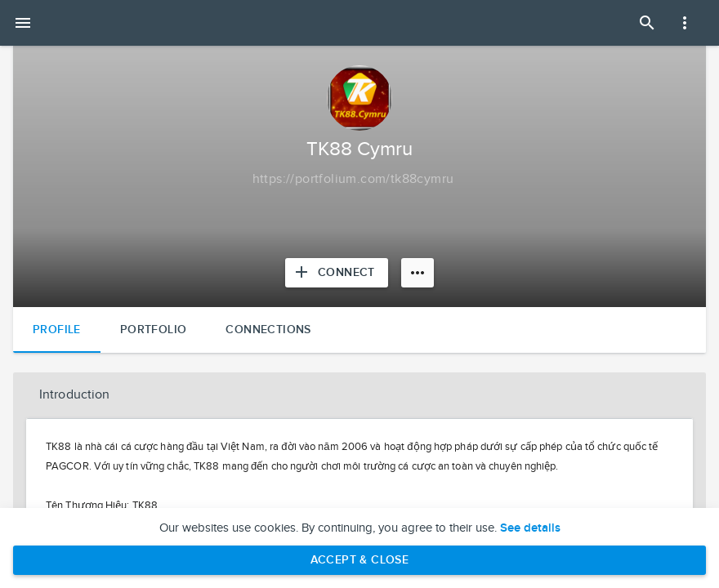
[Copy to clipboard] (353, 180)
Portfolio (154, 330)
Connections (268, 330)
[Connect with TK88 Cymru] (337, 273)
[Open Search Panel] (647, 23)
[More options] (418, 273)
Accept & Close (360, 560)
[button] (359, 395)
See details (530, 528)
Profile (57, 330)
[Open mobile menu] (23, 23)
